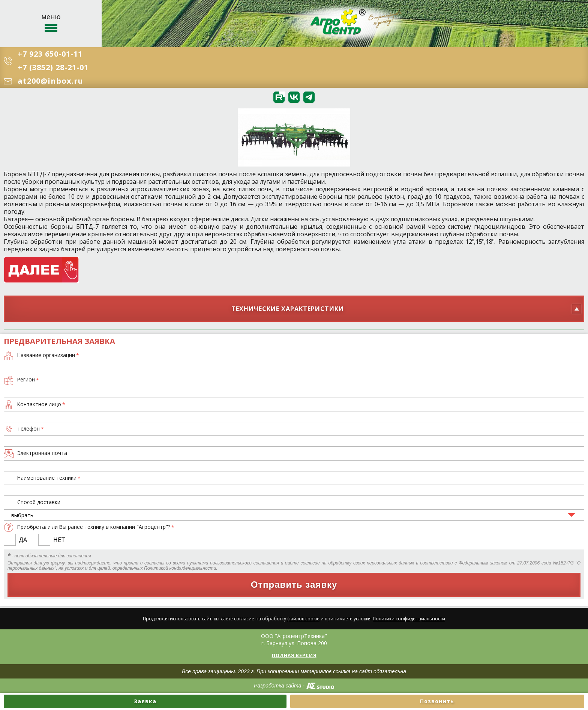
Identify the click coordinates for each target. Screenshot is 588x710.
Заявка (145, 701)
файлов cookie (303, 619)
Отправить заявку (294, 585)
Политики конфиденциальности (409, 619)
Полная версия (294, 655)
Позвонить (437, 701)
